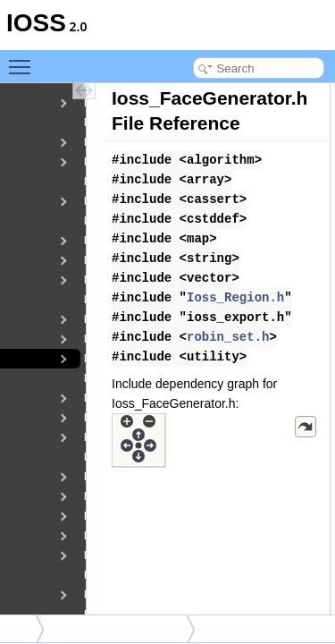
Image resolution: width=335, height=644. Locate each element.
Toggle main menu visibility (24, 66)
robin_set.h (228, 337)
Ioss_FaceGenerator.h (120, 628)
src (19, 628)
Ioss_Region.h (235, 298)
